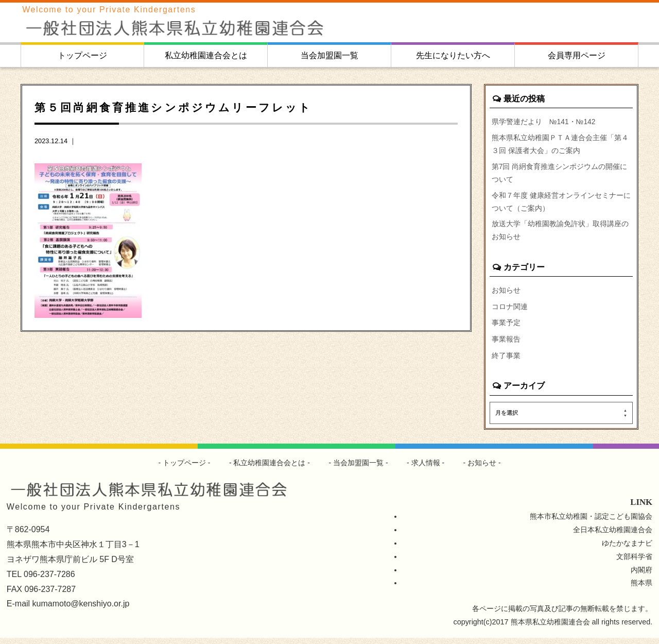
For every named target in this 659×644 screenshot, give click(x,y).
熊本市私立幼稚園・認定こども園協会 (591, 522)
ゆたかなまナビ (627, 549)
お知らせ (506, 295)
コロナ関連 (510, 312)
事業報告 (506, 345)
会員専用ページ (577, 55)
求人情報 (426, 468)
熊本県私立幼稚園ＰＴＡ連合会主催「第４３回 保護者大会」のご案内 (560, 145)
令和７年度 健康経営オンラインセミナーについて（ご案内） (561, 205)
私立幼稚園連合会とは (206, 55)
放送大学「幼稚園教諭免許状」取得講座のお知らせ (560, 235)
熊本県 (641, 589)
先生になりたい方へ (453, 55)
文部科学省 (634, 562)
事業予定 (506, 328)
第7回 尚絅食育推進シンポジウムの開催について (560, 175)
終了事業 (506, 361)
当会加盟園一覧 (329, 55)
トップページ (82, 55)
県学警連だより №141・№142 (544, 122)
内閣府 (641, 575)
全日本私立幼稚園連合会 (613, 535)
